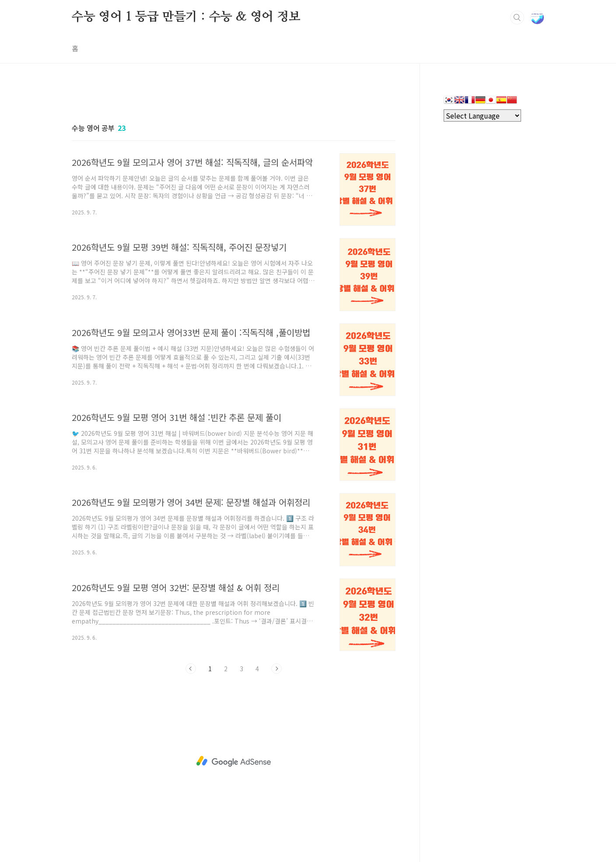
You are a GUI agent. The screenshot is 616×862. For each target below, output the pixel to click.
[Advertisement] (234, 761)
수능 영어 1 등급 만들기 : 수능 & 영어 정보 (186, 17)
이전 (191, 669)
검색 (517, 18)
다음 (276, 669)
